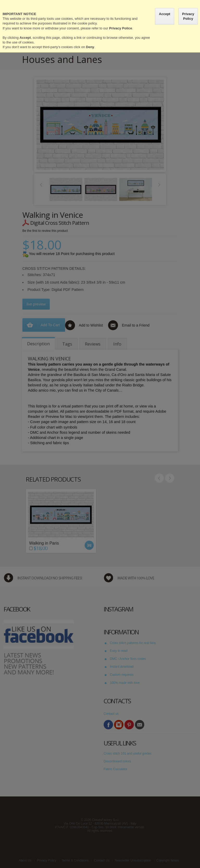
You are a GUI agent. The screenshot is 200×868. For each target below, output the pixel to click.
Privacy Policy (188, 16)
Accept (164, 14)
